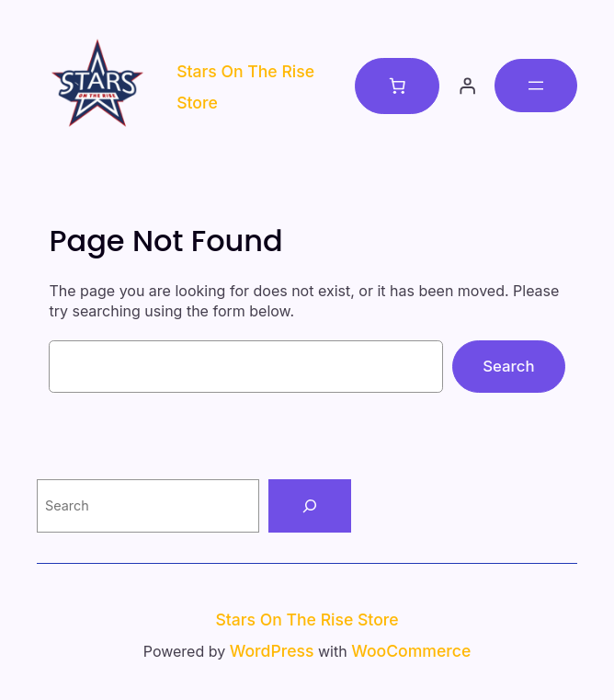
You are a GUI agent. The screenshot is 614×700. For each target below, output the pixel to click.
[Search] (310, 506)
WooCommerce (411, 651)
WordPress (272, 651)
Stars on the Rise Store (307, 620)
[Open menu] (536, 86)
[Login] (467, 86)
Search (508, 366)
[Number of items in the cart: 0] (397, 86)
